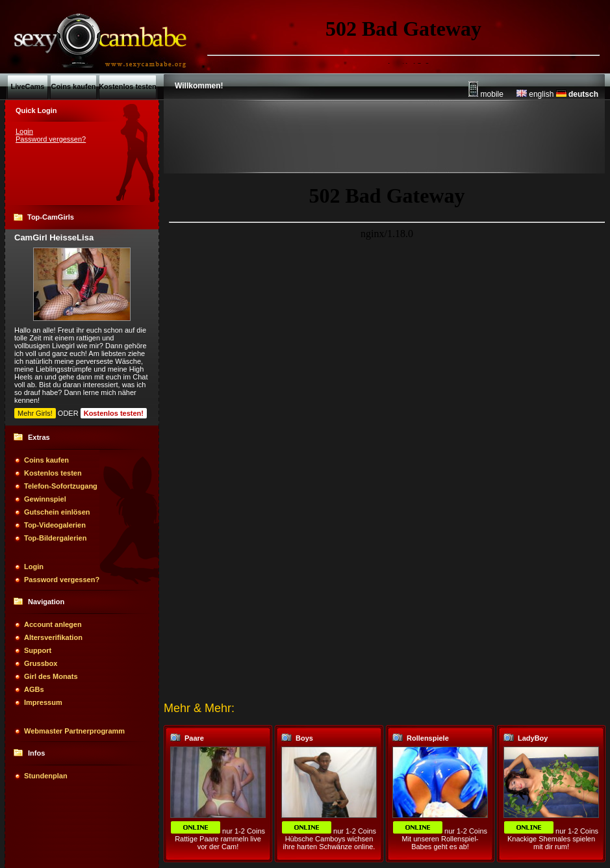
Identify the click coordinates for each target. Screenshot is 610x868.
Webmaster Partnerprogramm (74, 731)
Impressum (43, 702)
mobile (486, 94)
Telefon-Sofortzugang (61, 486)
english (535, 94)
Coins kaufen (46, 460)
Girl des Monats (51, 676)
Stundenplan (46, 776)
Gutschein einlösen (57, 512)
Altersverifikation (53, 637)
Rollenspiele (428, 738)
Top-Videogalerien (55, 525)
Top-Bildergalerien (55, 538)
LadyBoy (533, 738)
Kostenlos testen (53, 473)
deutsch (577, 94)
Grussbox (41, 663)
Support (38, 650)
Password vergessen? (51, 139)
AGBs (34, 689)
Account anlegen (53, 624)
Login (24, 131)
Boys (304, 738)
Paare (194, 738)
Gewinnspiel (45, 499)
